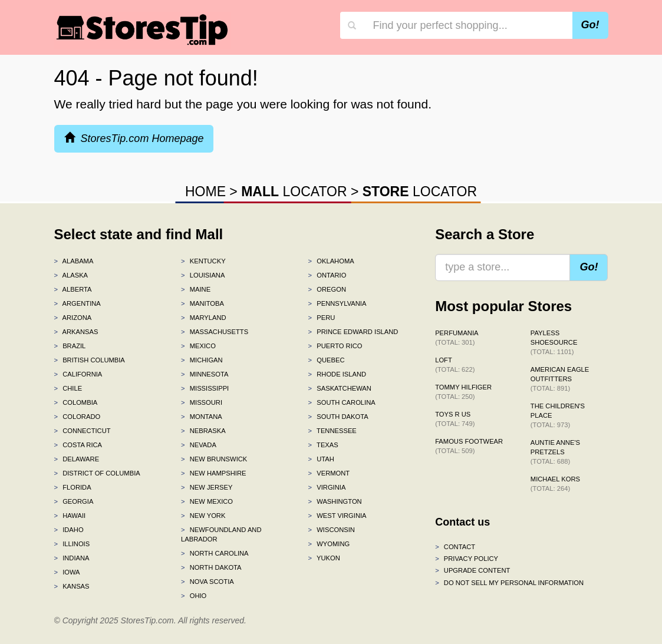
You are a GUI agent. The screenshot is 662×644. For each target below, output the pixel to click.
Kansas (72, 586)
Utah (321, 459)
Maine (196, 289)
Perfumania (457, 338)
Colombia (76, 402)
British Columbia (90, 360)
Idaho (69, 530)
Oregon (327, 289)
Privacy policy (467, 559)
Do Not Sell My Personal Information (509, 583)
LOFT (455, 365)
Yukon (324, 558)
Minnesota (205, 374)
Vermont (329, 473)
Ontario (327, 275)
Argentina (78, 303)
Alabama (74, 261)
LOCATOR (294, 191)
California (78, 374)
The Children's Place (558, 415)
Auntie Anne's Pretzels (555, 452)
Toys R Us (455, 419)
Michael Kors (555, 484)
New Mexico (207, 501)
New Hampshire (213, 473)
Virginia (327, 487)
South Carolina (342, 402)
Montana (202, 417)
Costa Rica (78, 445)
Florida (73, 487)
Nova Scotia (208, 582)
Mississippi (205, 388)
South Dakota (338, 417)
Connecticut (83, 431)
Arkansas (76, 332)
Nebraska (203, 431)
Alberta (73, 289)
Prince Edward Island (353, 332)
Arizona (73, 318)
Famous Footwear (469, 446)
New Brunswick (214, 459)
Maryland (204, 318)
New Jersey (207, 487)
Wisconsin (332, 530)
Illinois (72, 544)
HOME (205, 191)
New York (203, 516)
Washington (335, 501)
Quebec (327, 360)
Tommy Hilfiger (463, 392)
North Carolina (215, 553)
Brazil (70, 346)
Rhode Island (337, 374)
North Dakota (211, 567)
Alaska (71, 275)
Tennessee (332, 431)
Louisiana (203, 275)
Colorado (78, 417)
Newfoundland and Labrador (221, 534)
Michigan (202, 360)
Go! (590, 25)
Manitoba (202, 303)
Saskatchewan (340, 388)
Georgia (74, 501)
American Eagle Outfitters (560, 379)
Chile (68, 388)
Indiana (72, 558)
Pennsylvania (337, 303)
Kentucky (203, 261)
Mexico (198, 346)
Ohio (194, 596)
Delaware (77, 459)
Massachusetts (215, 332)
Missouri (202, 402)
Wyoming (329, 544)
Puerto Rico (335, 346)
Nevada (199, 445)
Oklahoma (331, 261)
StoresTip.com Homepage (134, 138)
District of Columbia (97, 473)
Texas (323, 445)
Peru (322, 318)
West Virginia (337, 516)
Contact (455, 547)
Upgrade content (472, 570)
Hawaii (70, 516)
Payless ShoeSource (554, 342)
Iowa (67, 572)
